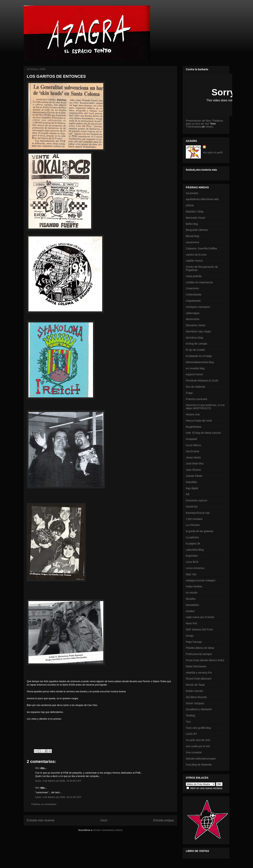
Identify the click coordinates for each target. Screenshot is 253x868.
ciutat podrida (194, 276)
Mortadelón (192, 605)
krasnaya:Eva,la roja (198, 513)
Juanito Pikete (194, 476)
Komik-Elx (192, 507)
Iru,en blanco (193, 445)
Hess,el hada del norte (199, 421)
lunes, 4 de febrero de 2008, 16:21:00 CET (58, 797)
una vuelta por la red (198, 746)
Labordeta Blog (195, 550)
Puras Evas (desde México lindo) (205, 660)
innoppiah (192, 439)
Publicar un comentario (44, 804)
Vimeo (209, 127)
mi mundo (192, 593)
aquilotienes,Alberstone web (202, 199)
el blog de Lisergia (196, 344)
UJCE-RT (191, 734)
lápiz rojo (191, 574)
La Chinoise (193, 525)
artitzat (190, 205)
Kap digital (192, 488)
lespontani (192, 556)
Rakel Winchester (196, 666)
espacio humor (194, 374)
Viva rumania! (194, 752)
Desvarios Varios (196, 325)
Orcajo (190, 636)
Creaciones (192, 288)
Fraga (189, 393)
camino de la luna (196, 255)
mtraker (190, 611)
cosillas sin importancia (199, 282)
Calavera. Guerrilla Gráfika (201, 248)
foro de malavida (196, 387)
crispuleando (193, 301)
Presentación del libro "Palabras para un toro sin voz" (204, 122)
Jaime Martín (193, 458)
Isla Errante (193, 451)
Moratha (191, 599)
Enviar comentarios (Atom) (108, 830)
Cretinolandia (194, 295)
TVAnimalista (193, 127)
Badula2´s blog (195, 212)
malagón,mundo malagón (201, 580)
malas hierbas (194, 586)
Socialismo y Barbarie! (199, 709)
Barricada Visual (195, 218)
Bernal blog (192, 236)
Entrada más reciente (41, 820)
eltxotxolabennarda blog (200, 362)
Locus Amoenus (195, 568)
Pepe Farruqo (194, 642)
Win (37, 768)
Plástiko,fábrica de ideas (200, 648)
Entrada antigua (164, 820)
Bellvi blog (192, 224)
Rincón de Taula (195, 685)
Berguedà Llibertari (197, 230)
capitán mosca (194, 261)
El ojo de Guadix (195, 350)
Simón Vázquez (195, 703)
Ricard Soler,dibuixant (199, 679)
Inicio (104, 820)
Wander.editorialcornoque (201, 759)
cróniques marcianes (198, 307)
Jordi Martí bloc (195, 464)
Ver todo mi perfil (213, 153)
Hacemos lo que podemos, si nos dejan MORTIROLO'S (205, 407)
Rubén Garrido (194, 691)
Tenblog (190, 715)
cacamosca (192, 242)
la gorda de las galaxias (200, 531)
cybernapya (193, 313)
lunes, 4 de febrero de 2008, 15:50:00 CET (58, 781)
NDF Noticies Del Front (199, 630)
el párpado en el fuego (199, 356)
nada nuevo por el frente (200, 617)
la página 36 (193, 544)
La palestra (192, 537)
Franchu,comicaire (197, 399)
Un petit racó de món (198, 740)
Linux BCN (192, 562)
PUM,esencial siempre (199, 654)
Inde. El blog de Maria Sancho (203, 433)
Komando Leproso (196, 500)
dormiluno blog (194, 338)
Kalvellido (191, 482)
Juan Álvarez (193, 470)
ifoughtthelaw (194, 427)
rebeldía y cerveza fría (199, 673)
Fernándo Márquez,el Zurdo (202, 381)
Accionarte (192, 193)
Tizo (188, 722)
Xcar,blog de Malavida (199, 765)
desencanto (193, 319)
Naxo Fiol (191, 623)
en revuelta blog (195, 368)
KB (188, 494)
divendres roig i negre (198, 331)
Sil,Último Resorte (196, 697)
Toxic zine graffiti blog (198, 728)
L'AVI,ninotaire (194, 519)
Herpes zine (193, 414)
